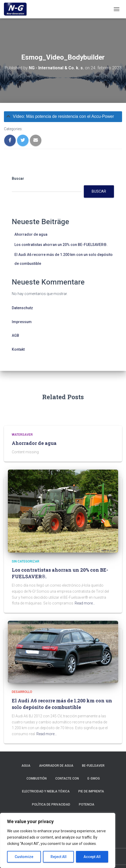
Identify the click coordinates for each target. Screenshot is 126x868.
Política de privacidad (51, 804)
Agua (26, 766)
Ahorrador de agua (31, 234)
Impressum (22, 322)
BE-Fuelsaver (93, 766)
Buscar (18, 178)
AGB (15, 335)
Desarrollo (22, 692)
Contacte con (67, 778)
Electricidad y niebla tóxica (46, 791)
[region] (58, 840)
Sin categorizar (26, 561)
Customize (24, 857)
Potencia (87, 804)
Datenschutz (22, 308)
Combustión (37, 778)
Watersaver (22, 435)
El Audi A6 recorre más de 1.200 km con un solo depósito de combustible (62, 704)
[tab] (63, 117)
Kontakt (18, 349)
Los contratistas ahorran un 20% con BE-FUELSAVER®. (61, 245)
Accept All (92, 857)
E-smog (94, 778)
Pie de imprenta (91, 791)
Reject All (59, 857)
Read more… (85, 603)
